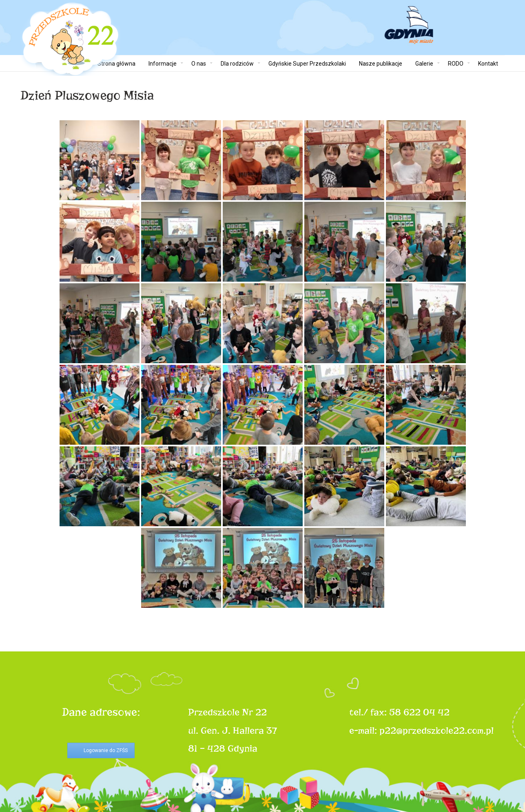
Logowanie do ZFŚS (106, 750)
